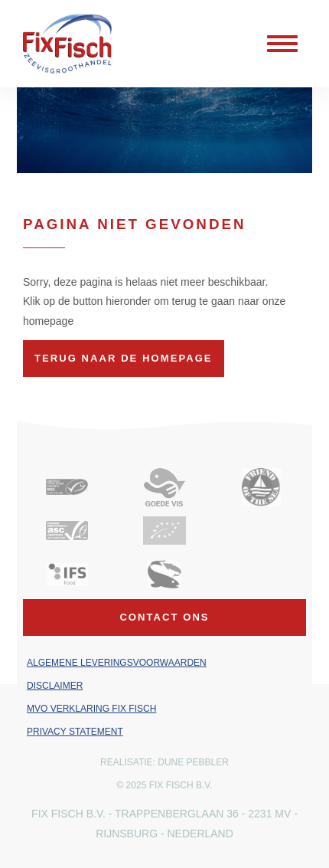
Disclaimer (55, 686)
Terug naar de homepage (124, 358)
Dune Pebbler (193, 762)
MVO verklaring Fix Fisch (91, 709)
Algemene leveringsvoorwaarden (117, 663)
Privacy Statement (75, 732)
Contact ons (164, 617)
